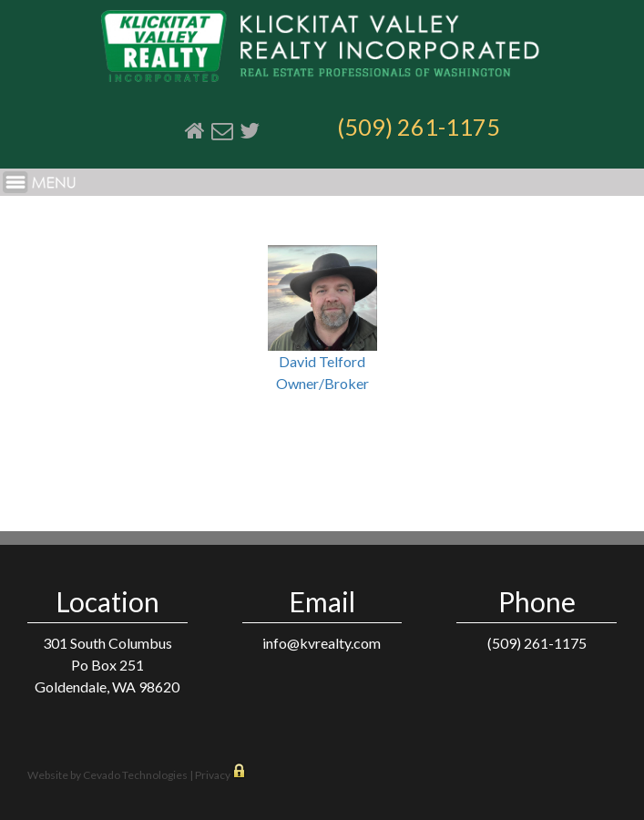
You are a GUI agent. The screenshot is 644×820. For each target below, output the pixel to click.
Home (195, 130)
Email (222, 130)
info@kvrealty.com (322, 643)
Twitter (250, 130)
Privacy (213, 775)
